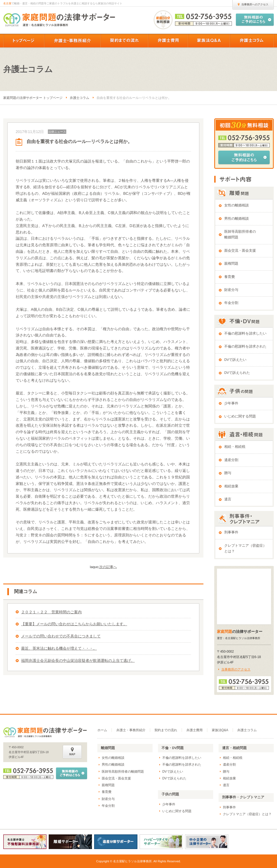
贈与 (228, 473)
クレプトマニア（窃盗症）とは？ (245, 548)
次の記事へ (108, 567)
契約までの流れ (166, 730)
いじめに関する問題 (240, 416)
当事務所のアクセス (236, 669)
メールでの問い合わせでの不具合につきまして (61, 636)
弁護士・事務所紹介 (131, 730)
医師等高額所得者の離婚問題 (240, 234)
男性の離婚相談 (237, 219)
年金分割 (231, 303)
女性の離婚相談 (237, 205)
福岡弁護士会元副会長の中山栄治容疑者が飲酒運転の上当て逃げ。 (78, 660)
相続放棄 (231, 486)
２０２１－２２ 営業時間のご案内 (51, 612)
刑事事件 (231, 532)
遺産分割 (231, 460)
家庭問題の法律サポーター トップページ (33, 98)
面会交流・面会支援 (240, 251)
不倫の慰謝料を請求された (245, 346)
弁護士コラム (80, 98)
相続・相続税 (235, 447)
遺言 (228, 499)
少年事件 (231, 403)
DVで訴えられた (237, 373)
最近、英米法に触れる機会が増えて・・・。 (59, 648)
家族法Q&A (220, 730)
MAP (72, 752)
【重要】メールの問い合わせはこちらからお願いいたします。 (74, 624)
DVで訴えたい (235, 360)
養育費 (230, 277)
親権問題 (231, 264)
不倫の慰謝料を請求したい (245, 333)
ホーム (102, 730)
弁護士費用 (194, 730)
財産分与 (231, 290)
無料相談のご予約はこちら (244, 157)
